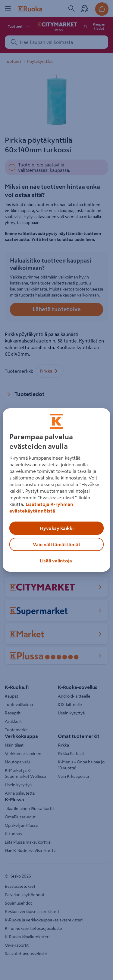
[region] (56, 490)
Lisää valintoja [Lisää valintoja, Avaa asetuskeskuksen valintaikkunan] (56, 561)
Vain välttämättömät (57, 544)
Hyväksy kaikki (57, 528)
